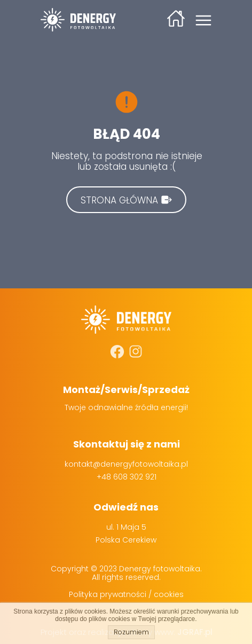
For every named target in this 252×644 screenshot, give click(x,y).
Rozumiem (131, 632)
